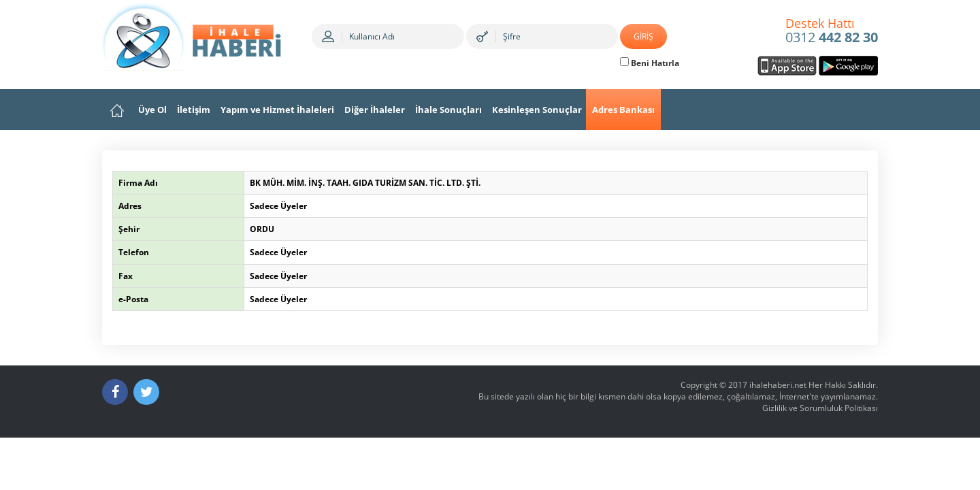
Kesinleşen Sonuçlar (537, 110)
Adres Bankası (623, 110)
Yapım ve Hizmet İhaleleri (277, 110)
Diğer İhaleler (375, 110)
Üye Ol (152, 110)
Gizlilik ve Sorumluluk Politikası (820, 408)
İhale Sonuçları (448, 110)
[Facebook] (115, 392)
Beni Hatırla (650, 63)
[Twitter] (146, 392)
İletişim (194, 110)
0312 (832, 31)
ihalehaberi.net (778, 385)
